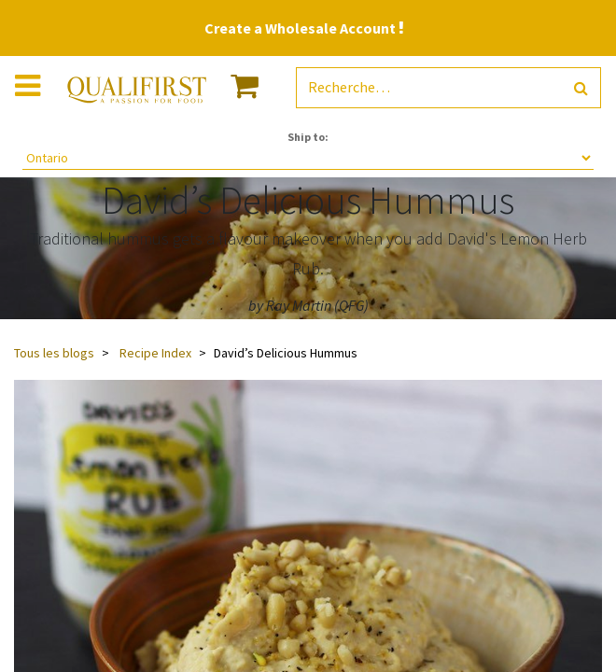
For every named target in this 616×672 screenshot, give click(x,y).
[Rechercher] (581, 88)
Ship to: (308, 137)
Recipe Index (155, 353)
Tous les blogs (54, 353)
